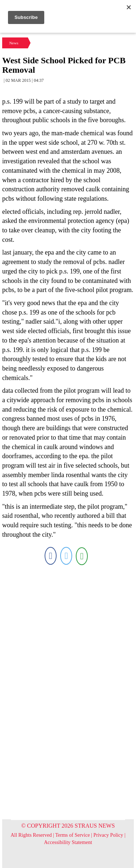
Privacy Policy (108, 835)
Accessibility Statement (68, 842)
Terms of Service (72, 835)
